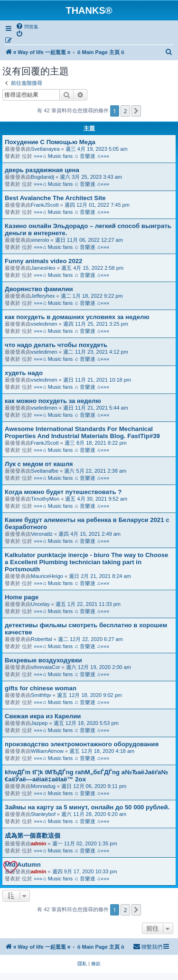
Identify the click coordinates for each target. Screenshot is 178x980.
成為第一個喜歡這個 (33, 836)
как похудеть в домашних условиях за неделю (77, 317)
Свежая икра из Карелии (43, 716)
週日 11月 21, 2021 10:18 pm (97, 380)
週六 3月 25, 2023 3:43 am (91, 177)
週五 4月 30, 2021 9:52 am (96, 499)
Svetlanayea (45, 149)
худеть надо (24, 373)
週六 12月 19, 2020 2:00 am (98, 667)
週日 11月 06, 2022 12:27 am (89, 240)
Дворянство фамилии (39, 289)
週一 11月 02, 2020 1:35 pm (85, 843)
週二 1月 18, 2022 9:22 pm (92, 296)
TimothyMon (45, 499)
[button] (136, 111)
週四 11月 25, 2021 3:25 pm (96, 324)
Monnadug (43, 786)
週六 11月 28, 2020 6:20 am (94, 814)
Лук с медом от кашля (39, 464)
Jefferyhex (43, 296)
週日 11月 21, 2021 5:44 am (96, 408)
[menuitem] (27, 27)
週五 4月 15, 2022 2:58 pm (92, 268)
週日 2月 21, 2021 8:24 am (100, 576)
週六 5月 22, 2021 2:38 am (95, 471)
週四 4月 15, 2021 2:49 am (89, 534)
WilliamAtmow (47, 751)
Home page (22, 597)
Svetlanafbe (45, 471)
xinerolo (40, 240)
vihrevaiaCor (46, 667)
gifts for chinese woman (41, 688)
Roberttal (42, 639)
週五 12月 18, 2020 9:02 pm (89, 695)
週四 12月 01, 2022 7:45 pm (97, 205)
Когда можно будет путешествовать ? (63, 492)
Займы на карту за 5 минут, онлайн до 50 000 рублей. (87, 807)
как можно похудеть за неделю (53, 401)
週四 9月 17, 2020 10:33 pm (85, 871)
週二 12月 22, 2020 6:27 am (90, 639)
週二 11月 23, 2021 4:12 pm (96, 352)
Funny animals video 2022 (43, 261)
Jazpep (39, 723)
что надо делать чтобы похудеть (56, 345)
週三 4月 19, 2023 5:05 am (97, 149)
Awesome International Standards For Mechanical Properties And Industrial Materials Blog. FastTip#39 (82, 432)
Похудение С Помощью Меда (50, 142)
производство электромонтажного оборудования (82, 744)
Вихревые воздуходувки (43, 660)
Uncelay (40, 604)
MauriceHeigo (47, 576)
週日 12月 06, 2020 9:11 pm (94, 786)
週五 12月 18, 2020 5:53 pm (86, 723)
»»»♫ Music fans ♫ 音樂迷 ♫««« (71, 156)
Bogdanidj (42, 177)
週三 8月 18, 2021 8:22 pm (96, 443)
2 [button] (125, 111)
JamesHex (43, 268)
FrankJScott (45, 205)
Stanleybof (43, 814)
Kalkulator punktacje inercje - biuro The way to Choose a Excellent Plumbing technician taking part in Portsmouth (86, 562)
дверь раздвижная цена (42, 170)
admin (38, 843)
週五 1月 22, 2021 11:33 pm (88, 604)
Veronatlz (42, 534)
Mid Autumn (23, 865)
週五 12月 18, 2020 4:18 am (102, 751)
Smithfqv (41, 695)
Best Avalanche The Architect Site (55, 198)
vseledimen (44, 324)
